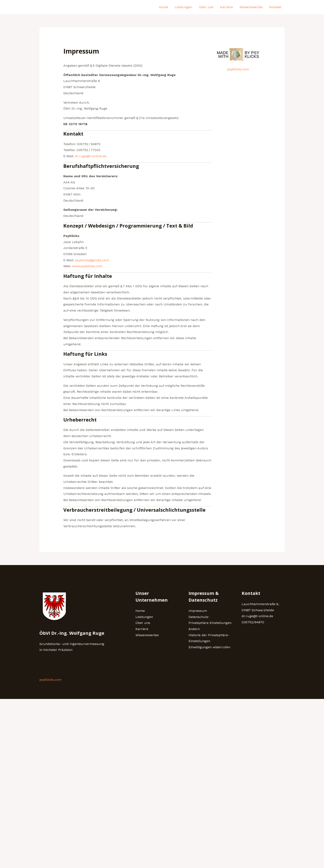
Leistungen (183, 7)
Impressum (198, 611)
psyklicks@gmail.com (92, 260)
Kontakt (275, 7)
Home (163, 7)
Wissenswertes (251, 7)
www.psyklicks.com (87, 266)
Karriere (226, 7)
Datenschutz (199, 617)
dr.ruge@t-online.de (91, 156)
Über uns (206, 7)
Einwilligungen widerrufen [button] (209, 647)
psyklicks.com (238, 69)
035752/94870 (253, 622)
